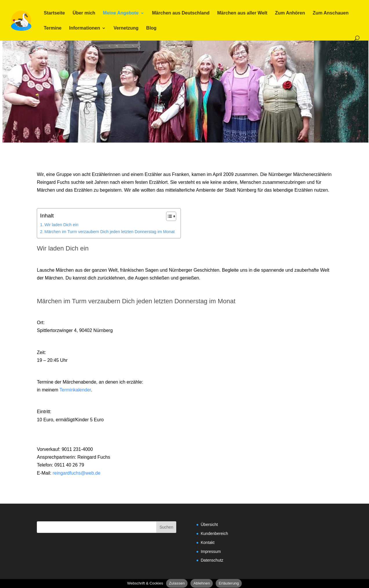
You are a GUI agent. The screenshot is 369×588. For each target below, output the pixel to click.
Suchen (166, 527)
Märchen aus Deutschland (181, 13)
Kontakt (207, 542)
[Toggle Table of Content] (168, 216)
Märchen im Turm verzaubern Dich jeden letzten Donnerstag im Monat (109, 232)
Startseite (54, 13)
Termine (53, 28)
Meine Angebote (121, 13)
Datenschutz (212, 560)
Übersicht (209, 525)
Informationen (85, 28)
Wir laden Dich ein (61, 225)
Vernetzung (126, 28)
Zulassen (177, 583)
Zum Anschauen (331, 13)
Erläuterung (229, 583)
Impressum (211, 551)
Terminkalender (75, 390)
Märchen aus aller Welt (242, 13)
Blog (151, 28)
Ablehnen (202, 583)
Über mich (84, 13)
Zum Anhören (290, 13)
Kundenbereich (214, 533)
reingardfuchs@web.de (77, 473)
